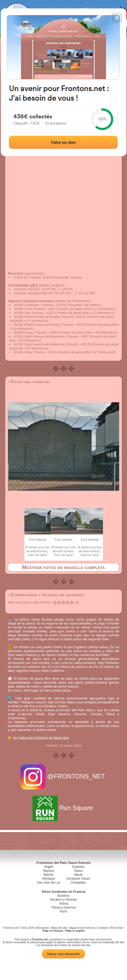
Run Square (63, 808)
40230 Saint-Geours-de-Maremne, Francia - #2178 (52, 344)
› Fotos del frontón (29, 382)
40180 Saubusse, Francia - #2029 (40, 305)
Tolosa (63, 904)
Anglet (49, 867)
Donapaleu (78, 883)
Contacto (103, 928)
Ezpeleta (78, 867)
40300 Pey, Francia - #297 (34, 313)
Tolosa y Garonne (63, 907)
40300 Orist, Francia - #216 (35, 309)
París (63, 911)
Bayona (49, 871)
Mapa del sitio (59, 928)
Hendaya (49, 879)
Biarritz (49, 875)
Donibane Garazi (78, 879)
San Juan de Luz (49, 883)
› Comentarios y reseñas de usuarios (46, 595)
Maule (78, 875)
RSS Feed (116, 928)
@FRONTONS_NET (63, 776)
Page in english (75, 931)
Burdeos (63, 896)
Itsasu (78, 871)
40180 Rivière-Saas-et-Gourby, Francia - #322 (49, 325)
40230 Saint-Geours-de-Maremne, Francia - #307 (51, 336)
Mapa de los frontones (82, 928)
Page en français (53, 931)
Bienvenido (43, 928)
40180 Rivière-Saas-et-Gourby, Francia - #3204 (50, 317)
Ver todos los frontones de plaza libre (41, 738)
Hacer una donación (63, 954)
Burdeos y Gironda (63, 900)
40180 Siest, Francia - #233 (35, 352)
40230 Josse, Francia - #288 (35, 332)
